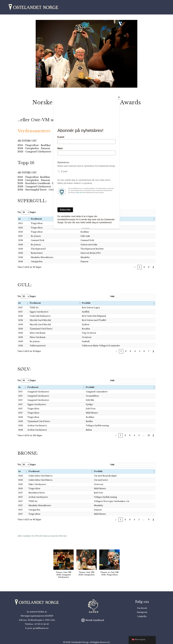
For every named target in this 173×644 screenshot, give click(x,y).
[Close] (119, 97)
